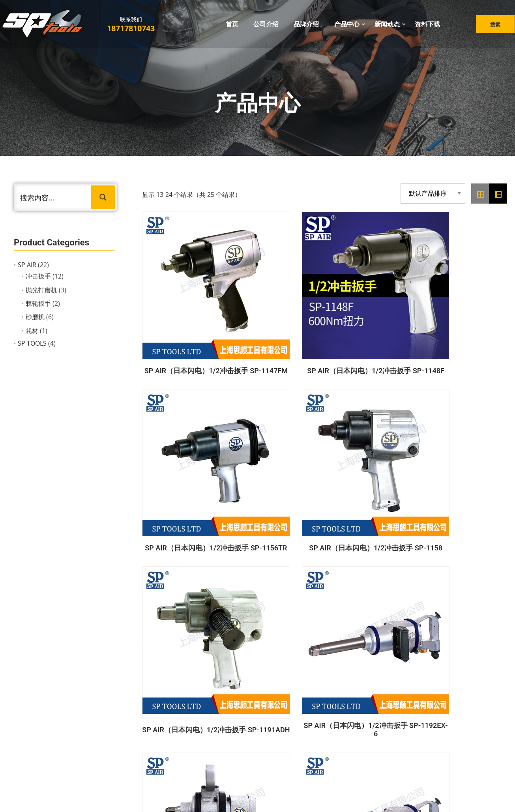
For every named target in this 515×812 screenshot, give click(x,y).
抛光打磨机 (41, 290)
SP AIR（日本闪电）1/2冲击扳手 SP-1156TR (372, 313)
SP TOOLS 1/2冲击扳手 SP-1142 (372, 566)
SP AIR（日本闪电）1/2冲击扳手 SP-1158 (466, 313)
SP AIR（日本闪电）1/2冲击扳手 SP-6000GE (466, 439)
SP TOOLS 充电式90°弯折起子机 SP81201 (466, 566)
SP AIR (27, 265)
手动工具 (285, 743)
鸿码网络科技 (290, 798)
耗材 (32, 331)
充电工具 (285, 728)
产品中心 (347, 27)
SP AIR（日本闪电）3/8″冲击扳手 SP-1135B (183, 566)
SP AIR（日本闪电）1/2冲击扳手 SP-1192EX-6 (278, 439)
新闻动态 (387, 27)
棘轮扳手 (38, 303)
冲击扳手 (38, 276)
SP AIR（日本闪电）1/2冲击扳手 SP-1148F (278, 313)
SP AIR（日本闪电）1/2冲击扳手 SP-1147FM (183, 313)
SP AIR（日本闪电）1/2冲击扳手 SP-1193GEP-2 (372, 439)
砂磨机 (35, 317)
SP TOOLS (32, 343)
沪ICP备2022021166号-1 (344, 798)
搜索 (492, 28)
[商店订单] (433, 194)
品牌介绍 (306, 27)
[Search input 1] (54, 197)
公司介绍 (266, 27)
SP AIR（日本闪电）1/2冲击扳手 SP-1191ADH (183, 439)
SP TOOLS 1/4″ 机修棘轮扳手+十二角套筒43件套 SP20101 (278, 566)
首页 (232, 27)
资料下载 (427, 27)
